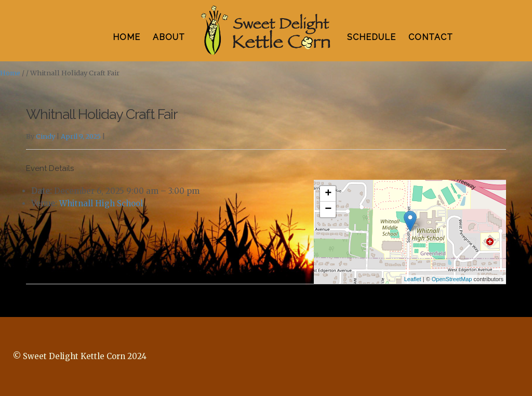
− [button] (328, 209)
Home (10, 73)
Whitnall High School (101, 203)
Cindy (45, 136)
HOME (127, 37)
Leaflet (413, 279)
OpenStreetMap (452, 279)
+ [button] (328, 194)
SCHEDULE (371, 37)
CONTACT (431, 37)
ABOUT (169, 37)
